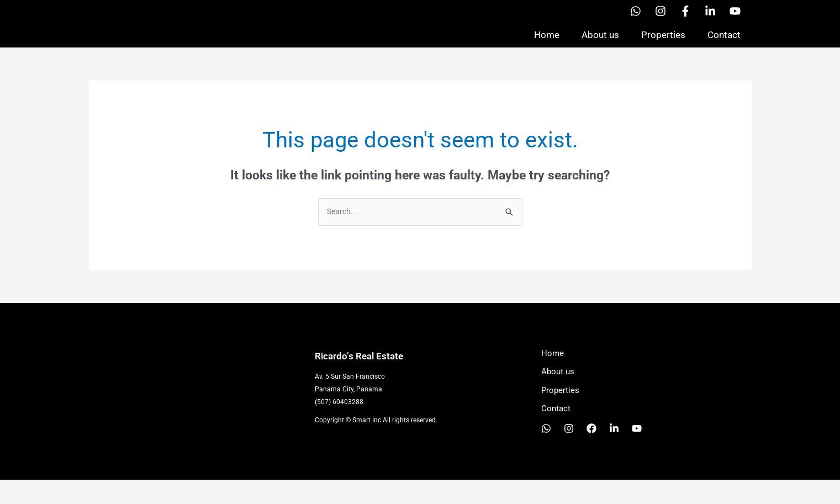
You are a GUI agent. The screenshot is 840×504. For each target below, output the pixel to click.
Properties (663, 46)
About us (600, 46)
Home (547, 46)
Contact (724, 46)
